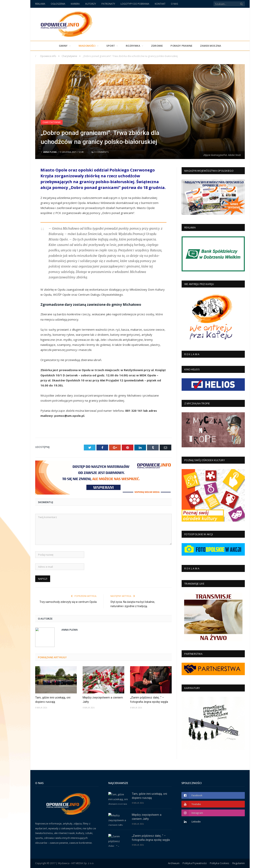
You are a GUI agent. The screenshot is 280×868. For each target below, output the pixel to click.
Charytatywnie (52, 122)
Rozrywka (133, 46)
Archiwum (174, 863)
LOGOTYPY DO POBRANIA (135, 4)
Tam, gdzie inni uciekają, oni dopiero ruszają (53, 700)
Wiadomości (87, 46)
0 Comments (100, 152)
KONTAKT (160, 4)
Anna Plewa (50, 152)
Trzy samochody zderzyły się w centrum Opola (68, 602)
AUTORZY (91, 4)
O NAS (174, 4)
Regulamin (239, 863)
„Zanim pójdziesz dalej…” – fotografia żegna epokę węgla (149, 700)
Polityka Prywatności (195, 863)
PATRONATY (108, 4)
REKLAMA (40, 4)
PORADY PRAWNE (181, 46)
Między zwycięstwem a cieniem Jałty (103, 700)
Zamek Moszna (211, 46)
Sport (111, 46)
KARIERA (75, 4)
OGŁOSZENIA (58, 4)
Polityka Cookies (220, 863)
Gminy (63, 46)
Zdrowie (157, 46)
